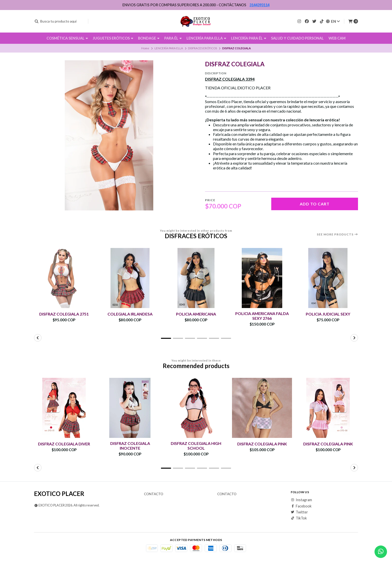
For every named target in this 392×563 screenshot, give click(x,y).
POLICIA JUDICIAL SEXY (328, 314)
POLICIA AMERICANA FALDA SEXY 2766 (262, 316)
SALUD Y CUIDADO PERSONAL (297, 38)
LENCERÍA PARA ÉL (249, 38)
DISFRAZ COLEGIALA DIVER (64, 444)
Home (145, 48)
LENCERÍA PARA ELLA (206, 38)
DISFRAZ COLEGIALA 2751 (64, 314)
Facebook (301, 506)
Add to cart (315, 204)
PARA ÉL (173, 38)
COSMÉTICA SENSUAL (67, 38)
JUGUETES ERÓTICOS (113, 38)
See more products (337, 234)
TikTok (299, 518)
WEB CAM (337, 38)
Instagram (301, 500)
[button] (166, 338)
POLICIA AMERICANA (196, 314)
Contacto (154, 494)
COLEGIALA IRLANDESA (130, 314)
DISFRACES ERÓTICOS (202, 48)
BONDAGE (149, 38)
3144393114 (259, 5)
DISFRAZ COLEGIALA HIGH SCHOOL (196, 446)
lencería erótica (324, 120)
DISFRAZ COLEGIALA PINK (262, 444)
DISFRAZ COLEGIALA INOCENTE (130, 446)
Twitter (299, 512)
